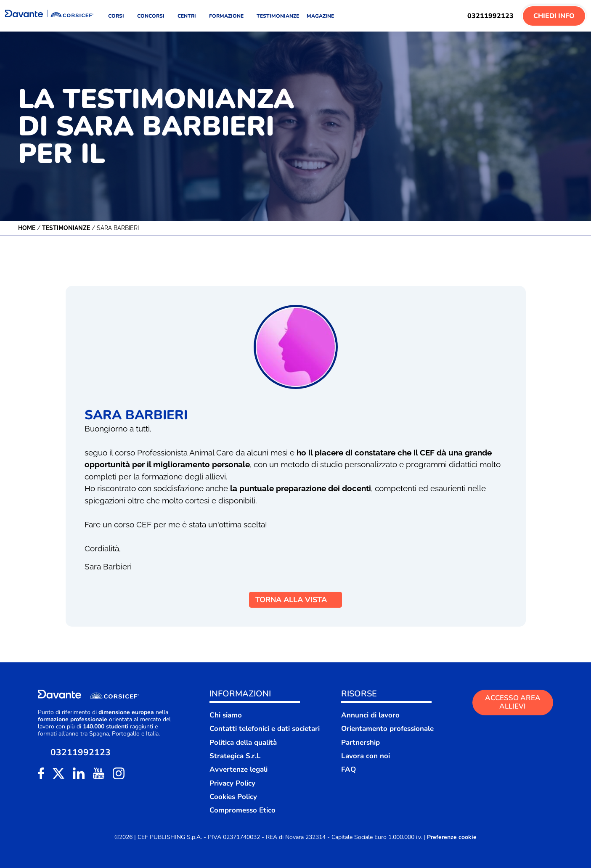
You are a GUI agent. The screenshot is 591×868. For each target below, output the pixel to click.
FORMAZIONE (229, 16)
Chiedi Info (554, 16)
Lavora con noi (366, 756)
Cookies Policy (233, 797)
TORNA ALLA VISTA (295, 600)
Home (27, 228)
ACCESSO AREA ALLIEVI (513, 702)
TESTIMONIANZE (278, 16)
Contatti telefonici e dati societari (265, 729)
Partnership (360, 742)
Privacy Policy (232, 783)
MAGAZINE (320, 16)
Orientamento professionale (387, 729)
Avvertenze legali (239, 769)
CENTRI (189, 16)
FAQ (349, 769)
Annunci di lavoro (370, 715)
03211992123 (490, 16)
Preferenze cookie (452, 837)
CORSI (119, 16)
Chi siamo (226, 715)
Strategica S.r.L (235, 756)
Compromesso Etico (242, 810)
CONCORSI (154, 16)
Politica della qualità (243, 742)
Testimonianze (66, 228)
